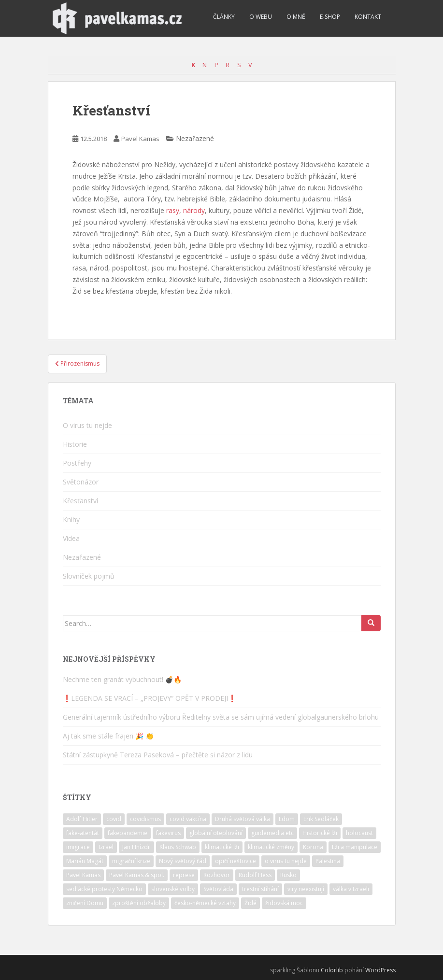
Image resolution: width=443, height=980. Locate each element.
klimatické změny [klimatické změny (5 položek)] (271, 847)
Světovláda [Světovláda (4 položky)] (218, 889)
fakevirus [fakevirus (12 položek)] (168, 833)
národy (194, 210)
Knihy (71, 519)
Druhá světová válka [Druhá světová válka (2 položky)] (243, 819)
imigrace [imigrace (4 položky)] (78, 847)
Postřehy (77, 463)
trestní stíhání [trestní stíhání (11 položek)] (260, 889)
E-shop (330, 17)
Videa (71, 538)
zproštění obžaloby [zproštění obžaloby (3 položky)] (139, 903)
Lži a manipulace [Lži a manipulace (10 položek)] (355, 847)
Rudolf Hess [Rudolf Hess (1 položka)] (255, 875)
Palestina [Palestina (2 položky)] (328, 861)
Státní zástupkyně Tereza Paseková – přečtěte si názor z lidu (158, 755)
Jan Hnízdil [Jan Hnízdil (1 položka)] (136, 847)
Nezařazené (82, 557)
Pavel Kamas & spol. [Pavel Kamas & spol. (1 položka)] (137, 875)
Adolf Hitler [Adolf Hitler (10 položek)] (82, 819)
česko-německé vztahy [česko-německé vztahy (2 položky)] (205, 903)
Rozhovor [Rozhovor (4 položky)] (217, 875)
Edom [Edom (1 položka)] (287, 819)
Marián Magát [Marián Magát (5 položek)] (85, 861)
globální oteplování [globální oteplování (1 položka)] (216, 833)
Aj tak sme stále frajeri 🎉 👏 (108, 736)
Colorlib (332, 970)
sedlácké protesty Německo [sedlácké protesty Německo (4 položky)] (104, 889)
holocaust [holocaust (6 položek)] (359, 833)
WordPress (380, 970)
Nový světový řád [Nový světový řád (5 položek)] (183, 861)
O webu (261, 17)
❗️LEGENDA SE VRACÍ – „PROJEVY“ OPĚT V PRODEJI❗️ (150, 698)
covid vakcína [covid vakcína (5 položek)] (188, 819)
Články (224, 17)
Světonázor (81, 482)
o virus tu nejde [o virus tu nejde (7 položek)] (286, 861)
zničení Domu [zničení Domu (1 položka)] (85, 903)
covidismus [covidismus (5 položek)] (145, 819)
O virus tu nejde (87, 425)
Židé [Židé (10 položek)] (250, 903)
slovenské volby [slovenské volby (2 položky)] (173, 889)
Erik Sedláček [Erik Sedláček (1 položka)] (321, 819)
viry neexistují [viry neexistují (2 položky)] (306, 889)
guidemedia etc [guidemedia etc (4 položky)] (272, 833)
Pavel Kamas (140, 139)
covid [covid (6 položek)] (114, 819)
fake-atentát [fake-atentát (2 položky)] (83, 833)
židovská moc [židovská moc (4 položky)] (284, 903)
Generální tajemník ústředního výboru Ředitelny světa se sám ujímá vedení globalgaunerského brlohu (221, 717)
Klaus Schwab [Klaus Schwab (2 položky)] (178, 847)
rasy (173, 210)
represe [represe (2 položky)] (184, 875)
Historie (75, 444)
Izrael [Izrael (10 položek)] (106, 847)
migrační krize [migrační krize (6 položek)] (131, 861)
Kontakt (368, 17)
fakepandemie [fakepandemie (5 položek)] (128, 833)
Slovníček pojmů (89, 576)
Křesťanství (80, 501)
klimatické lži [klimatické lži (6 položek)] (222, 847)
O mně (296, 17)
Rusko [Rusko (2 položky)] (288, 875)
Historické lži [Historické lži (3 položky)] (320, 833)
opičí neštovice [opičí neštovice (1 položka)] (236, 861)
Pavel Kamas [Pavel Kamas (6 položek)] (83, 875)
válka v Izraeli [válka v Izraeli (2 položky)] (351, 889)
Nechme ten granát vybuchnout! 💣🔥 (122, 679)
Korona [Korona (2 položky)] (313, 847)
